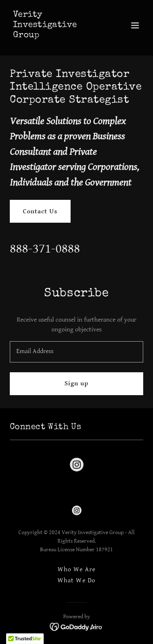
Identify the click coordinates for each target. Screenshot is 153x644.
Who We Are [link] (76, 569)
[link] (57, 35)
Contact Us (40, 211)
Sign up (76, 383)
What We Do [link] (76, 580)
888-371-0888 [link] (45, 249)
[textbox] (76, 352)
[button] (135, 25)
